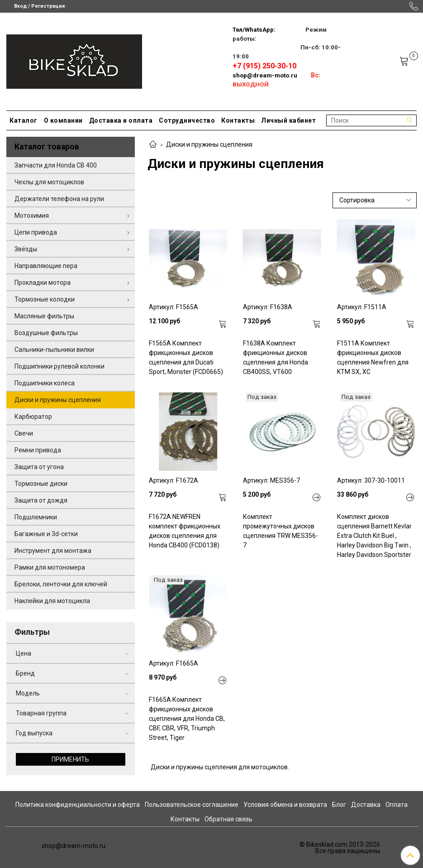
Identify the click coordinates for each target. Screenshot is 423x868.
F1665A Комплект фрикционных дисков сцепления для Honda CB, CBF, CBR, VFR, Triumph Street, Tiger (187, 719)
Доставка (366, 805)
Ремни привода (38, 450)
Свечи (24, 433)
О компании (63, 120)
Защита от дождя (41, 500)
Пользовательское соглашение (192, 805)
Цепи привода (36, 232)
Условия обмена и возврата (285, 805)
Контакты (238, 120)
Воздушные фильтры (46, 333)
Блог (339, 805)
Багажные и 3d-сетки (46, 534)
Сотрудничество (187, 120)
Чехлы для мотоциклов (49, 182)
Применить (70, 759)
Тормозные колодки (45, 299)
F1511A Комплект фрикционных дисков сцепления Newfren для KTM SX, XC (373, 357)
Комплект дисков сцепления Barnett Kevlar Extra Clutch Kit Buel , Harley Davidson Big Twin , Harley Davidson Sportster (374, 536)
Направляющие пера (46, 266)
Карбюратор (33, 417)
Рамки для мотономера (50, 567)
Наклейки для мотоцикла (52, 601)
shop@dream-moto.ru (265, 75)
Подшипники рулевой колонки (59, 366)
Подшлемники (36, 517)
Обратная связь (228, 819)
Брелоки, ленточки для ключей (61, 584)
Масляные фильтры (44, 316)
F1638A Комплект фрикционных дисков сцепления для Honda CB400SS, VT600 (276, 357)
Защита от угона (39, 467)
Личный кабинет (288, 120)
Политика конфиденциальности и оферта (78, 805)
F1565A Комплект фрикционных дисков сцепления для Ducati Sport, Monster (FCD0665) (186, 357)
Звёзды (26, 249)
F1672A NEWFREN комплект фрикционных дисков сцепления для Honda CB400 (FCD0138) (185, 531)
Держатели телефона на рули (59, 199)
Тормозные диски (41, 484)
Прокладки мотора (43, 283)
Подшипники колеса (45, 383)
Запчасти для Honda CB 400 (56, 165)
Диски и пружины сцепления (58, 400)
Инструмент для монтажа (53, 551)
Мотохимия (32, 216)
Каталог (24, 120)
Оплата (397, 805)
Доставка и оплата (121, 120)
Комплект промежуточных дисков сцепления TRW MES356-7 (280, 531)
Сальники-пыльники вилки (54, 350)
